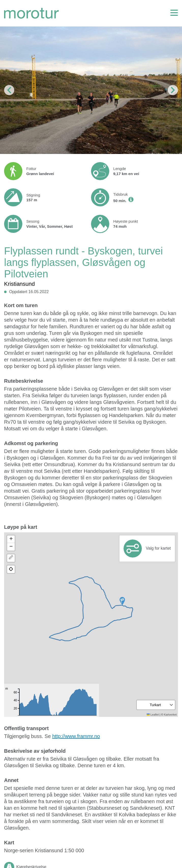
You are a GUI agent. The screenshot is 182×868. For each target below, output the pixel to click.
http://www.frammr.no (76, 736)
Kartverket (170, 715)
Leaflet (153, 715)
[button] (122, 601)
